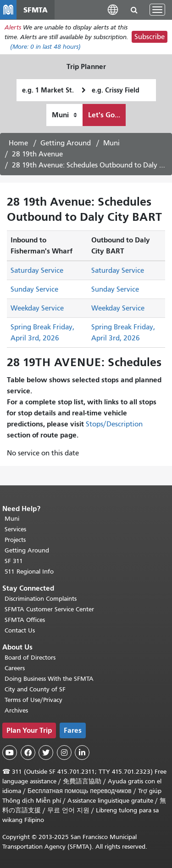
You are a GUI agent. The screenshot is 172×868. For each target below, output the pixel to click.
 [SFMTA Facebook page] (28, 753)
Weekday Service (37, 308)
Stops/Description (114, 424)
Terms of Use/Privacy (33, 700)
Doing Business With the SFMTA (49, 679)
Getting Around (66, 143)
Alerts (13, 27)
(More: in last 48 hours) (45, 47)
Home (18, 143)
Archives (16, 710)
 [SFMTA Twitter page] (46, 753)
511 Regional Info (29, 572)
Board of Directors (30, 658)
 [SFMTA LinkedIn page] (82, 753)
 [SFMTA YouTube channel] (10, 753)
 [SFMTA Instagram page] (64, 753)
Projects (15, 540)
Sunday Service (34, 289)
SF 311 (14, 561)
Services (15, 529)
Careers (15, 668)
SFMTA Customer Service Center (49, 609)
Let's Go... (104, 115)
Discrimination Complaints (41, 599)
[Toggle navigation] (157, 10)
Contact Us (20, 630)
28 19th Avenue (37, 154)
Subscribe (150, 37)
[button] (113, 9)
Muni (111, 143)
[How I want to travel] (64, 115)
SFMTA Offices (25, 620)
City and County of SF (35, 689)
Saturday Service (37, 270)
